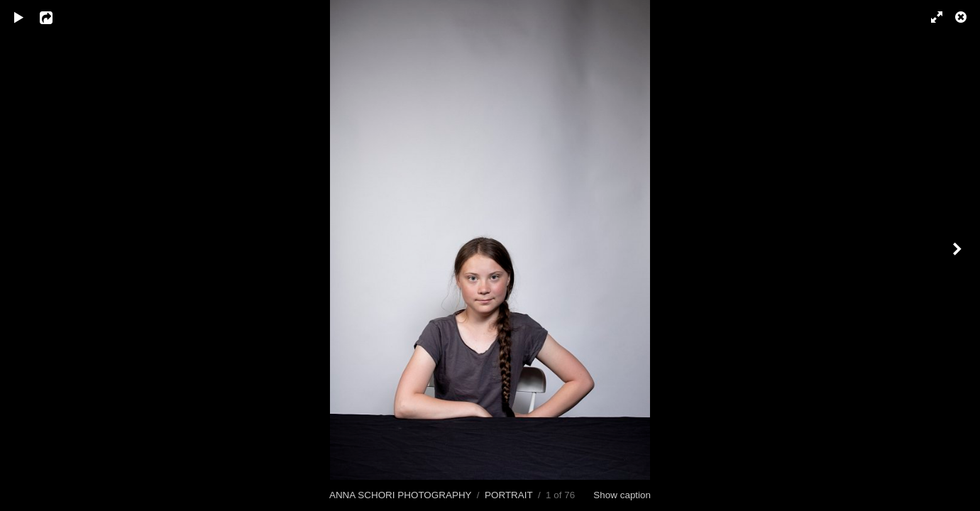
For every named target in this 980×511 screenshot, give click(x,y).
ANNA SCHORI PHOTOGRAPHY (400, 495)
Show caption (622, 495)
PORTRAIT (508, 495)
